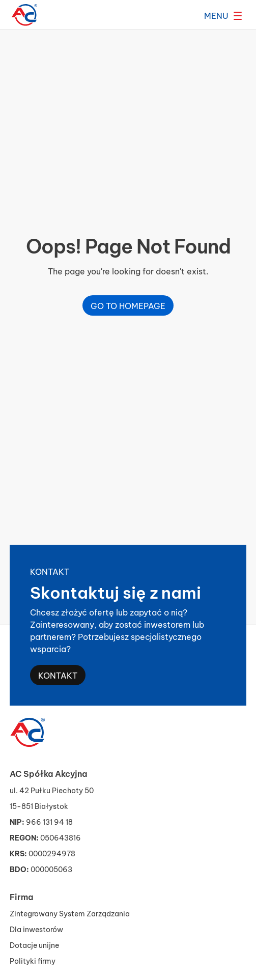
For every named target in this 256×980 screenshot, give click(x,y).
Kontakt (58, 675)
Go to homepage (128, 305)
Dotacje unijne (34, 945)
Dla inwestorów (36, 929)
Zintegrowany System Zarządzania (70, 913)
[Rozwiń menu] (223, 15)
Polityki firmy (33, 960)
